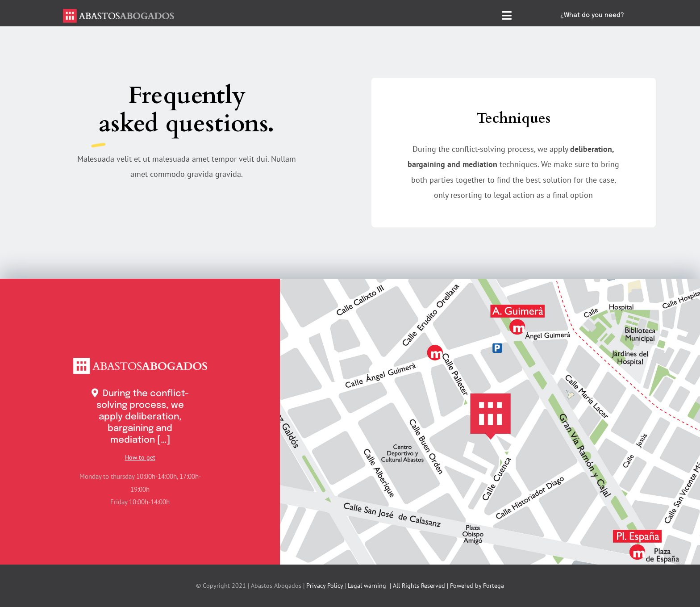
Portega (494, 586)
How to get (140, 457)
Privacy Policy (325, 586)
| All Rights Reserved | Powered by (435, 586)
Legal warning (367, 586)
